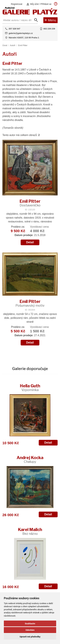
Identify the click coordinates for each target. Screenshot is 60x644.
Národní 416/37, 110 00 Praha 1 (24, 38)
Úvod (5, 45)
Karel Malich (30, 531)
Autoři (13, 45)
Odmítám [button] (30, 630)
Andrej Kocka (30, 459)
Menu (50, 20)
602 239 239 (49, 29)
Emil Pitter (23, 45)
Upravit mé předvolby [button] (30, 637)
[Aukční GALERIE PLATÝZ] (30, 14)
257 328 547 (14, 29)
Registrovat (17, 4)
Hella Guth (30, 388)
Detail (30, 242)
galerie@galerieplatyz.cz (21, 33)
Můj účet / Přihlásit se (39, 4)
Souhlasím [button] (30, 623)
